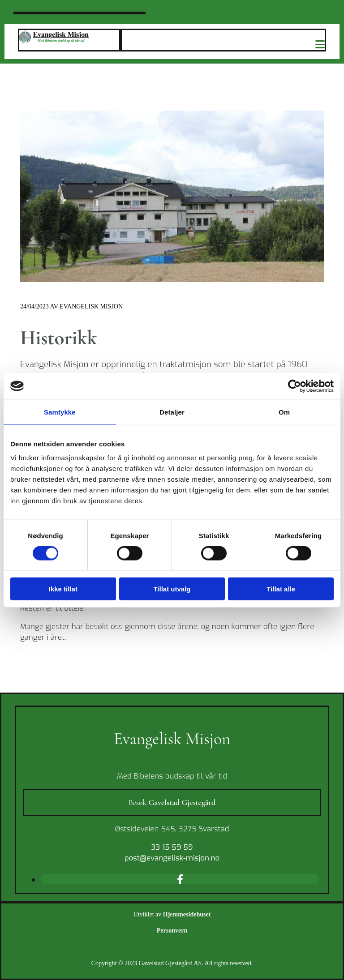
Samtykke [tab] (60, 412)
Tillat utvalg (172, 589)
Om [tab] (284, 412)
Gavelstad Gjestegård (182, 802)
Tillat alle (281, 589)
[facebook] (180, 879)
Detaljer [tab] (172, 412)
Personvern (172, 931)
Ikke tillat (63, 589)
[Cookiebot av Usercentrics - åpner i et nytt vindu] (295, 386)
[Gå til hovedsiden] (54, 41)
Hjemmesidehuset (187, 914)
